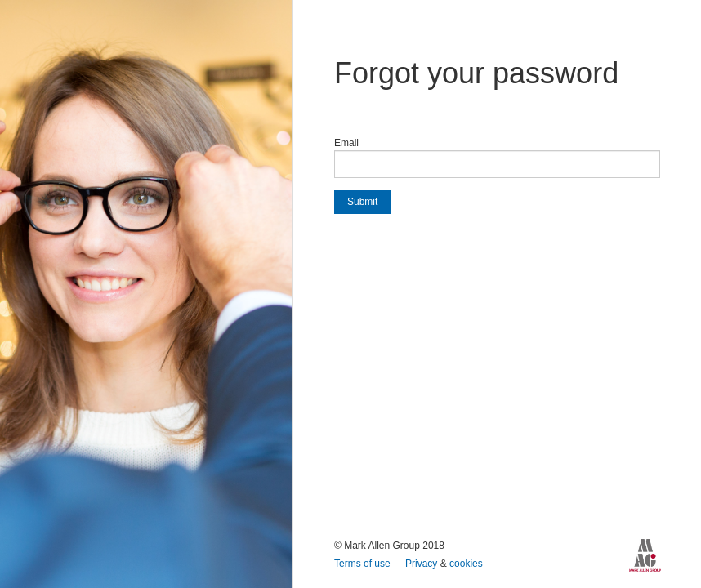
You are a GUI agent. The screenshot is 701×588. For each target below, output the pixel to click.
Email (346, 143)
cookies (466, 563)
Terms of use (364, 563)
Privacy (423, 563)
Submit (362, 202)
